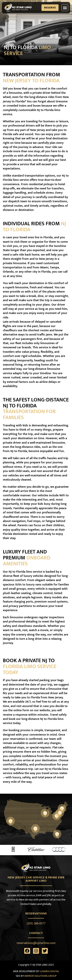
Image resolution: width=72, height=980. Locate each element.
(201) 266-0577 (36, 924)
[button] (65, 8)
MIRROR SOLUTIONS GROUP (40, 976)
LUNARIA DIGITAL (49, 971)
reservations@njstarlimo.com (36, 943)
